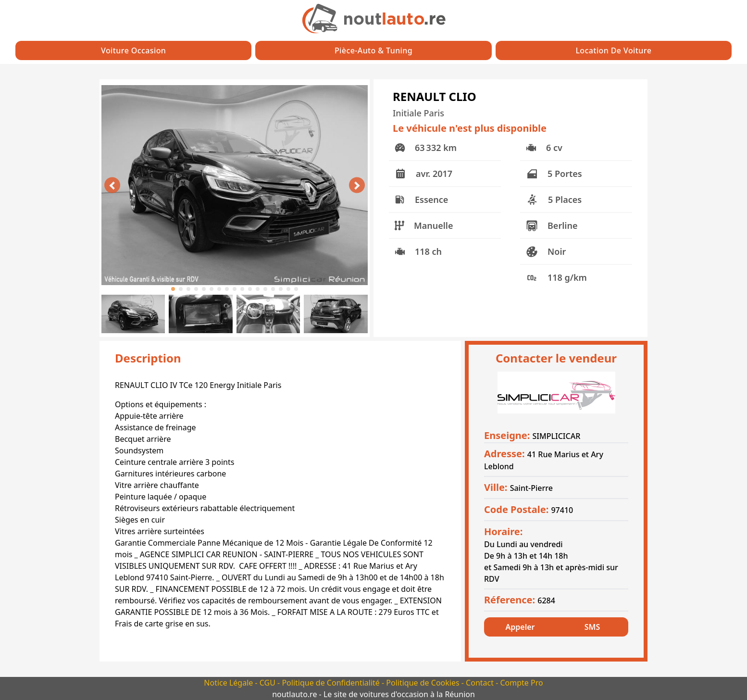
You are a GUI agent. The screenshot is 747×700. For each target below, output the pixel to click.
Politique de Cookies (423, 683)
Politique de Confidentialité (332, 683)
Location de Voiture (613, 50)
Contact (481, 683)
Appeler (520, 627)
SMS (592, 627)
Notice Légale (229, 683)
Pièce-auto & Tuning (373, 50)
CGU (268, 683)
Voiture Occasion (133, 50)
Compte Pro (521, 683)
